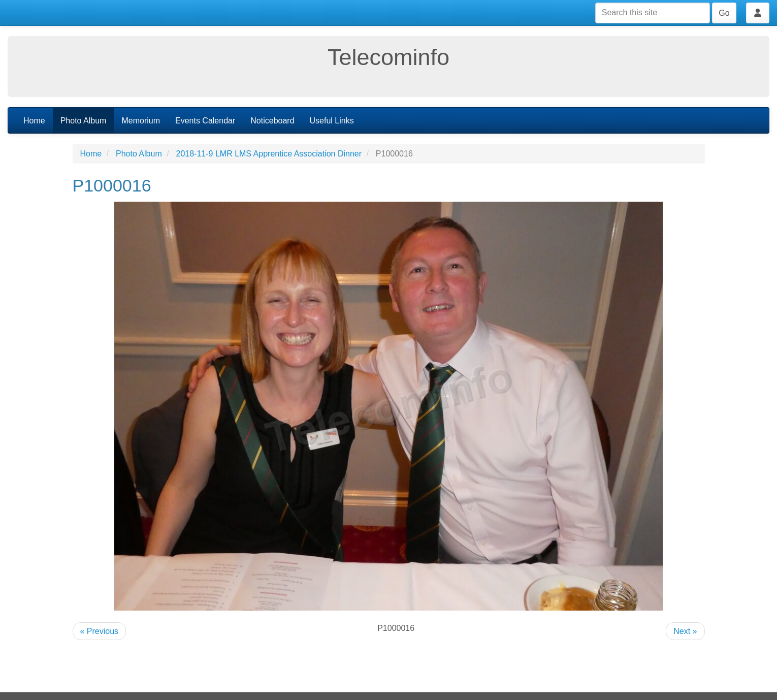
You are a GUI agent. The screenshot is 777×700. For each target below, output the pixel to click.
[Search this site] (653, 13)
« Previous (100, 631)
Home (34, 121)
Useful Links (332, 121)
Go (724, 13)
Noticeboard (272, 121)
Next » (685, 631)
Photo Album (84, 121)
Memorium (141, 121)
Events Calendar (205, 121)
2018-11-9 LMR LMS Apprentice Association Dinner (269, 154)
